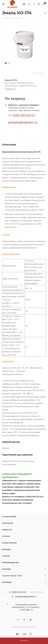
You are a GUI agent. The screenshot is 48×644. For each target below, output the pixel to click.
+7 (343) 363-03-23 (17, 592)
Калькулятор (9, 543)
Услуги (6, 536)
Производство (10, 563)
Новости (7, 530)
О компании (9, 517)
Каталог (7, 569)
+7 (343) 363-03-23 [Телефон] (21, 115)
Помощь (7, 582)
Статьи (6, 556)
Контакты (8, 523)
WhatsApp (24, 4)
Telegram (24, 620)
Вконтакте (17, 620)
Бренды (6, 549)
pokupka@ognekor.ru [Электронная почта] (23, 122)
